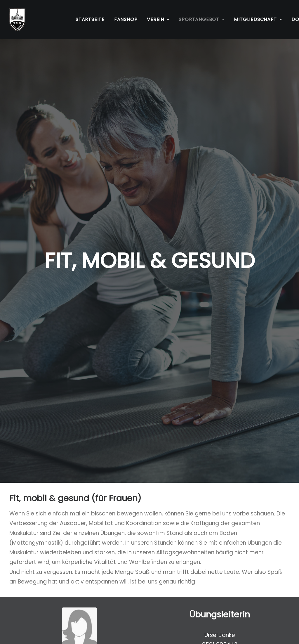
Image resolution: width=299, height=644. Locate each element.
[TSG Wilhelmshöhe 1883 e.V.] (17, 20)
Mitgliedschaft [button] (258, 19)
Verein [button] (158, 19)
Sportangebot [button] (201, 19)
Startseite (90, 19)
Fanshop (126, 19)
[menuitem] (90, 20)
